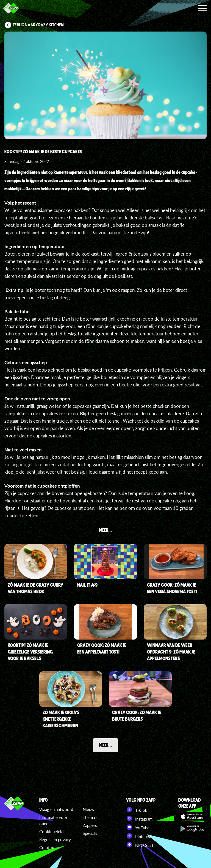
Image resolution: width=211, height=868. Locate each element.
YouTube (138, 827)
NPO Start (140, 845)
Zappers (90, 825)
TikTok (137, 810)
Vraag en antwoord (56, 809)
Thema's (90, 817)
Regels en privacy (55, 839)
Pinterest (139, 836)
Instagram (139, 818)
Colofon (47, 847)
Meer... (105, 745)
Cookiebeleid (51, 832)
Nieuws (90, 809)
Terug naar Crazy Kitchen (38, 25)
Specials (90, 833)
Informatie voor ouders (53, 820)
